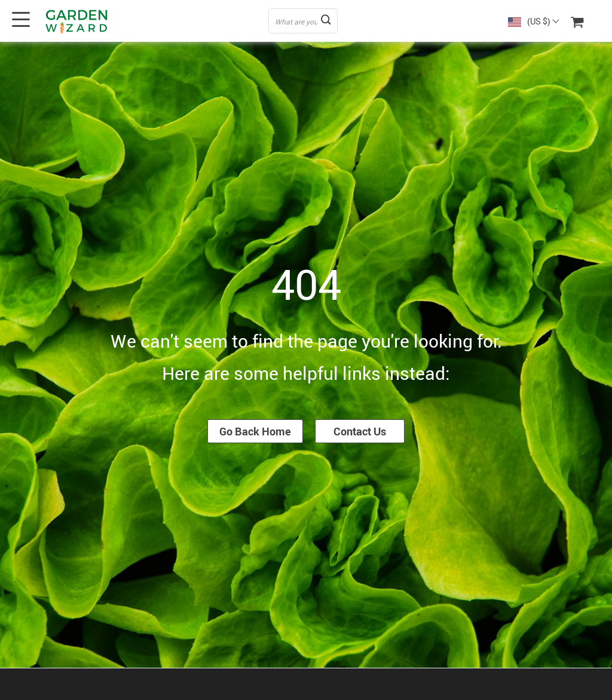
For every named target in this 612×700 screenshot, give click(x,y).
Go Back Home (255, 431)
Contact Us (360, 431)
